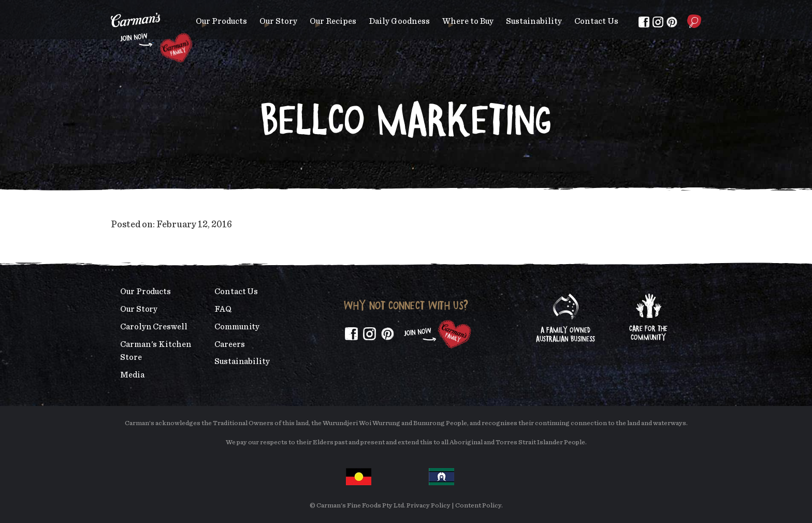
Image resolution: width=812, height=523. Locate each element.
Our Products (221, 21)
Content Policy (478, 506)
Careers (229, 344)
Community (237, 327)
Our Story (278, 21)
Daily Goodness (399, 21)
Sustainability (534, 21)
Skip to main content (111, 8)
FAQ (223, 309)
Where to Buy (468, 21)
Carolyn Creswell (154, 327)
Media (132, 375)
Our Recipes (333, 21)
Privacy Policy (429, 506)
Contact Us (596, 21)
